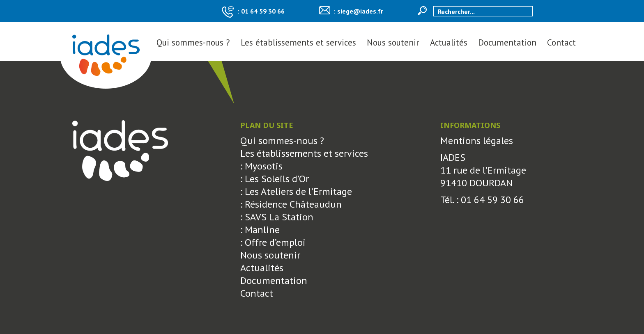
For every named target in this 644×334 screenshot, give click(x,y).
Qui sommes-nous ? (193, 42)
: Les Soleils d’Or (275, 179)
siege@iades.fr (360, 11)
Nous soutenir (393, 42)
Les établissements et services (298, 42)
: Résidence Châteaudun (291, 204)
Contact (561, 42)
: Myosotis (261, 166)
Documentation (507, 42)
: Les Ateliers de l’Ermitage (296, 191)
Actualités (449, 42)
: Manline (260, 230)
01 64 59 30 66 (263, 11)
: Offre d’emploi (273, 242)
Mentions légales (477, 141)
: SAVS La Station (277, 217)
